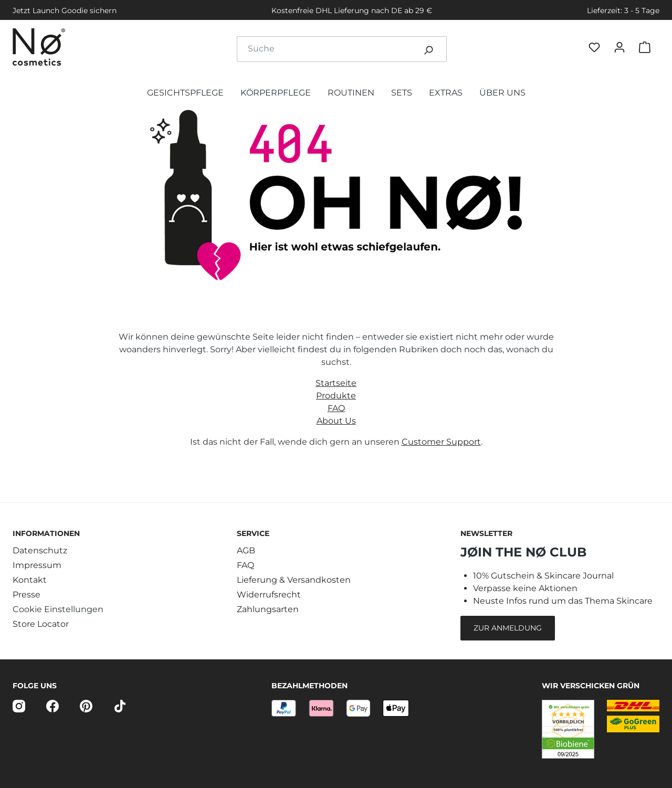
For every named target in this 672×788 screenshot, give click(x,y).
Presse (27, 595)
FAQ (336, 408)
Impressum (37, 565)
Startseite (336, 383)
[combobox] (324, 49)
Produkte (336, 396)
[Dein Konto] (622, 49)
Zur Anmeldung (508, 628)
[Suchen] (428, 49)
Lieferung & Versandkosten (294, 580)
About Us (336, 421)
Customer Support (441, 442)
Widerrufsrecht (269, 595)
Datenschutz (40, 550)
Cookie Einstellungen (58, 609)
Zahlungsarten (268, 609)
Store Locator (41, 624)
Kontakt (30, 580)
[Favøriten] (596, 49)
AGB (246, 550)
